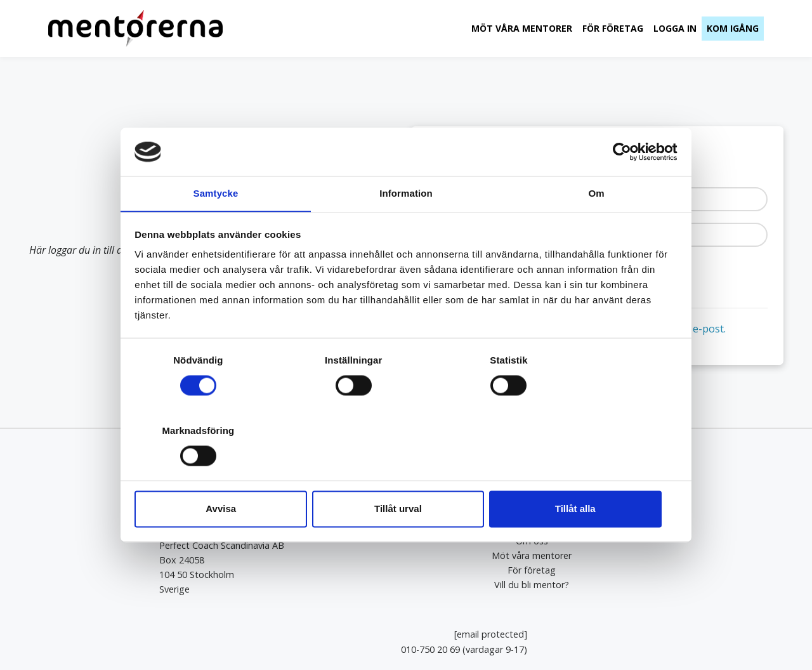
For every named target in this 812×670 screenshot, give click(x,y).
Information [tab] (406, 229)
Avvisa (224, 474)
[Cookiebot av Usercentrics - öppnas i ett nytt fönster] (622, 187)
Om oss (406, 540)
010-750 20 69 (666, 559)
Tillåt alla (589, 474)
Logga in (674, 28)
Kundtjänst (739, 588)
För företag (612, 28)
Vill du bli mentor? (406, 584)
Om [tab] (596, 229)
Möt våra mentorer (521, 28)
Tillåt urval (406, 474)
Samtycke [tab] (216, 229)
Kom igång (732, 28)
